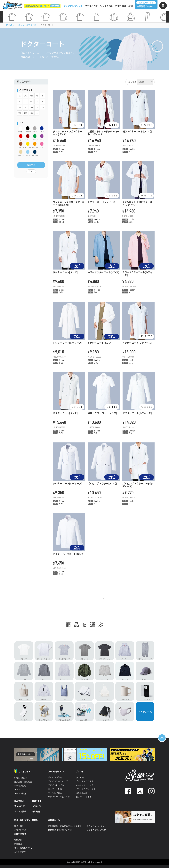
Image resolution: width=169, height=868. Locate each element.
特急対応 (18, 840)
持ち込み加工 (82, 793)
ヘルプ (17, 790)
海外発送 (36, 812)
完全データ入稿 (55, 789)
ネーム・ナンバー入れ (86, 785)
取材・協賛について (23, 848)
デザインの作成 (55, 777)
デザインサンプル (56, 785)
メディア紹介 (20, 794)
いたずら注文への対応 (96, 830)
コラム (35, 806)
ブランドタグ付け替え (86, 789)
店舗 (131, 6)
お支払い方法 (20, 830)
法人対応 (18, 806)
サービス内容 (91, 6)
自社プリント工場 (84, 797)
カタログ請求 (20, 852)
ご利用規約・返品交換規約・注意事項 (65, 826)
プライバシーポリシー (96, 826)
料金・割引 (121, 6)
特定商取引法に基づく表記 (60, 830)
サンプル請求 (20, 812)
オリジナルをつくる (73, 6)
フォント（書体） (56, 793)
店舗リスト (37, 801)
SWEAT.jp (10, 25)
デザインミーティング (58, 781)
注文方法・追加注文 (23, 782)
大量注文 (18, 844)
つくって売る (107, 6)
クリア (31, 171)
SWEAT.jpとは (21, 778)
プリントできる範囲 (85, 781)
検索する (31, 165)
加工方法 (80, 777)
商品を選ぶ (19, 801)
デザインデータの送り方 (59, 797)
